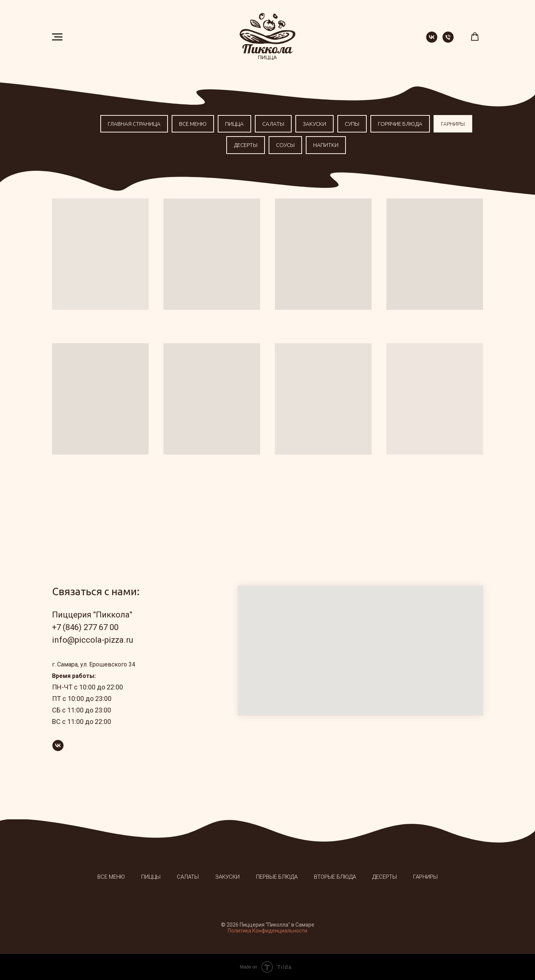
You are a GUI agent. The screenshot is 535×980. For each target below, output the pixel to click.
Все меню (193, 124)
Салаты (273, 124)
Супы (352, 124)
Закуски (314, 124)
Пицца (234, 124)
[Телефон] (448, 41)
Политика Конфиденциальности (267, 931)
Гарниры (453, 124)
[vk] (432, 41)
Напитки (326, 145)
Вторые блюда (335, 877)
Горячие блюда (400, 124)
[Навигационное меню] (57, 37)
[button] (475, 37)
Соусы (285, 145)
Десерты (246, 145)
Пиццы (151, 877)
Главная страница (134, 124)
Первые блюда (277, 877)
